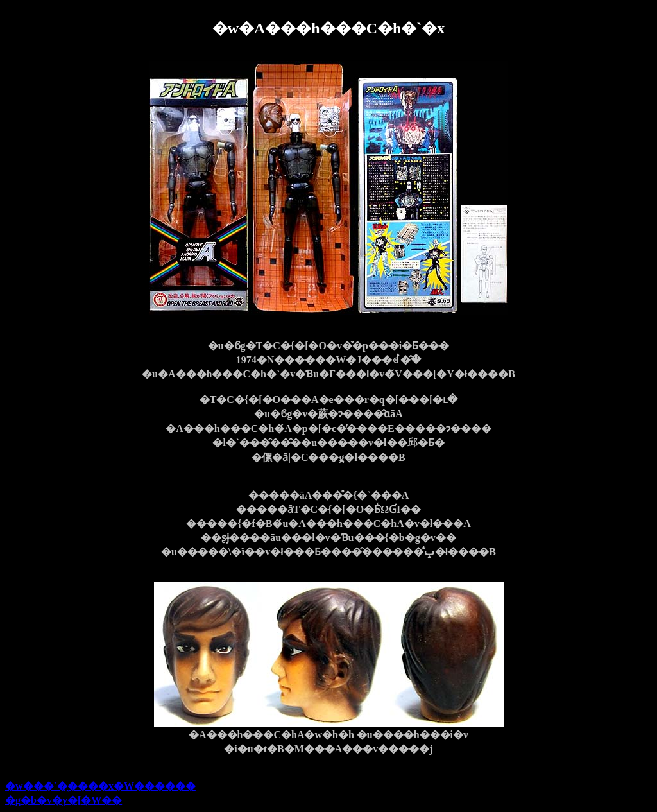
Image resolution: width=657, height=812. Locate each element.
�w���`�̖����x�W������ (100, 786)
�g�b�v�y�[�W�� (64, 800)
